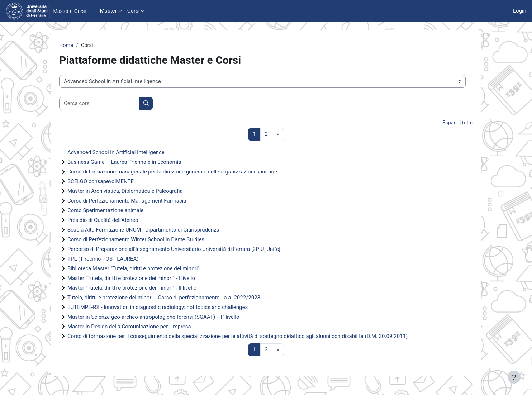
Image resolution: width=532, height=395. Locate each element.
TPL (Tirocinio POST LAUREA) (103, 260)
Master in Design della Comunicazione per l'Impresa (129, 328)
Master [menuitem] (108, 11)
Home (66, 46)
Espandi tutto (457, 123)
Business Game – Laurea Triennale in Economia (124, 163)
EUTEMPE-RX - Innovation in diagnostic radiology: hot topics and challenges (158, 308)
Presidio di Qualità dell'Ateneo (103, 221)
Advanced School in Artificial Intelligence (116, 153)
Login (520, 11)
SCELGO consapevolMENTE (101, 182)
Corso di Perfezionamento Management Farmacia (127, 202)
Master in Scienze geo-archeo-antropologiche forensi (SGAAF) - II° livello (153, 318)
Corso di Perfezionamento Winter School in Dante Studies (136, 241)
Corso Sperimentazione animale (106, 211)
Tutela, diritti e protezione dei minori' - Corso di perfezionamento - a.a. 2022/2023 (164, 299)
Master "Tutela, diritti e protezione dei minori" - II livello (132, 289)
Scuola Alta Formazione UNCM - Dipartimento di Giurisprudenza (143, 231)
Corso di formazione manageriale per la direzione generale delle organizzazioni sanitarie (172, 173)
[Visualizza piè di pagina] (514, 377)
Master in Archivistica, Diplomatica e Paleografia (125, 192)
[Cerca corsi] (99, 104)
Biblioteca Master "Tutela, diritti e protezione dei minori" (133, 270)
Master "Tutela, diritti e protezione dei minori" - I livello (131, 279)
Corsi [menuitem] (134, 11)
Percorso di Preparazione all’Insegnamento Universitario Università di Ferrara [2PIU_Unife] (174, 250)
